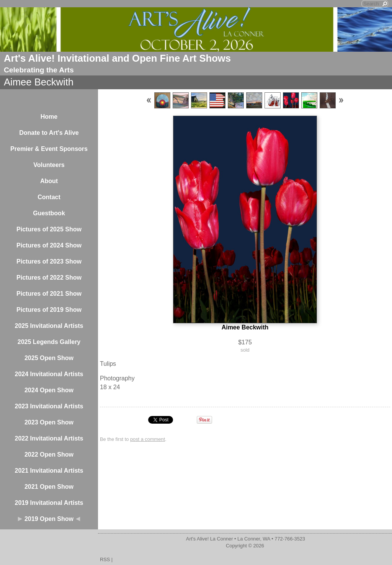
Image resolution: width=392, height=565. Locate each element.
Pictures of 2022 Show (49, 278)
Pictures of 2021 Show (49, 294)
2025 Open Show (49, 358)
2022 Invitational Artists (49, 438)
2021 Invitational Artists (49, 471)
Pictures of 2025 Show (49, 229)
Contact (49, 197)
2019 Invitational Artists (49, 503)
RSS (105, 559)
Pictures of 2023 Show (49, 261)
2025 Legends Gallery (49, 342)
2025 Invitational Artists (49, 326)
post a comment (148, 439)
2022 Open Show (49, 454)
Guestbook (49, 213)
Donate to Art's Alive (49, 133)
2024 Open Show (49, 390)
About (49, 181)
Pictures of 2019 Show (49, 310)
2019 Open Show (49, 519)
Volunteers (49, 165)
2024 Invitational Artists (49, 374)
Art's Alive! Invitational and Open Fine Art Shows (117, 58)
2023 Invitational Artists (49, 406)
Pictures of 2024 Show (49, 245)
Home (49, 117)
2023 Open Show (49, 422)
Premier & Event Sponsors (49, 149)
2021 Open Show (49, 487)
